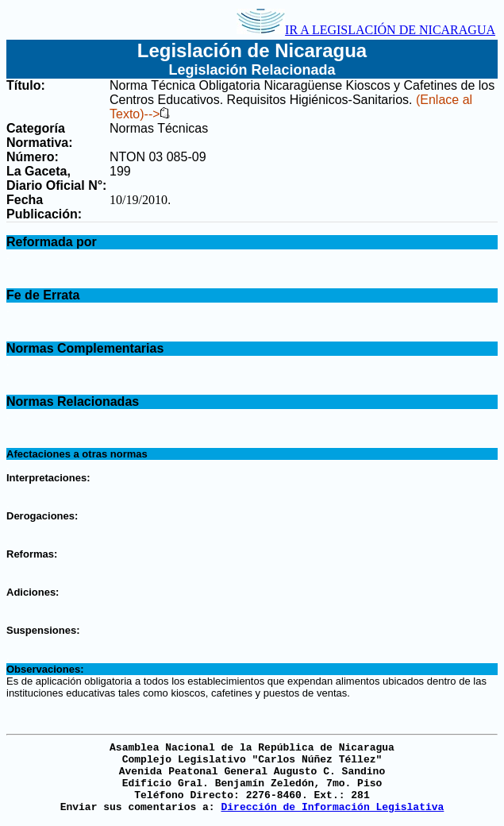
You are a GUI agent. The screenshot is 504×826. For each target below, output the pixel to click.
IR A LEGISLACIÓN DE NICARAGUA (366, 30)
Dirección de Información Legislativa (332, 807)
